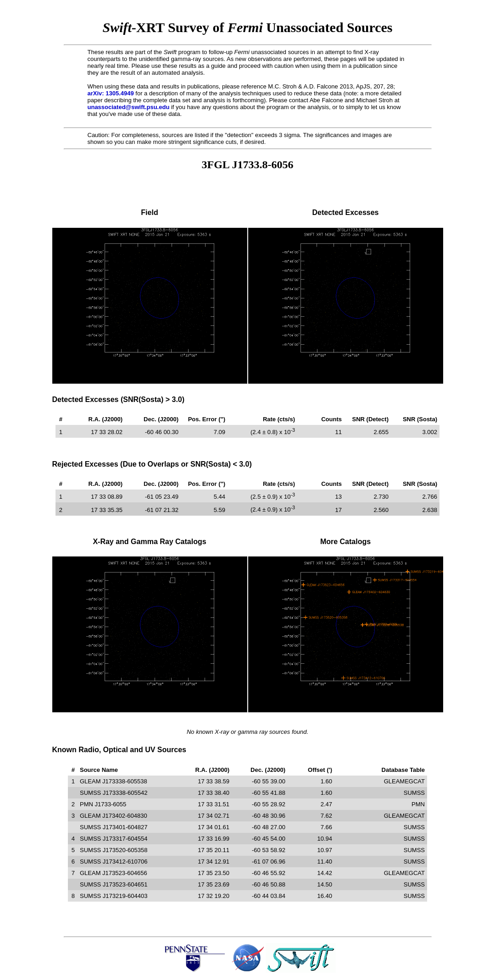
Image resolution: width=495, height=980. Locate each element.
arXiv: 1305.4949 (111, 93)
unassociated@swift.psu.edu (129, 107)
